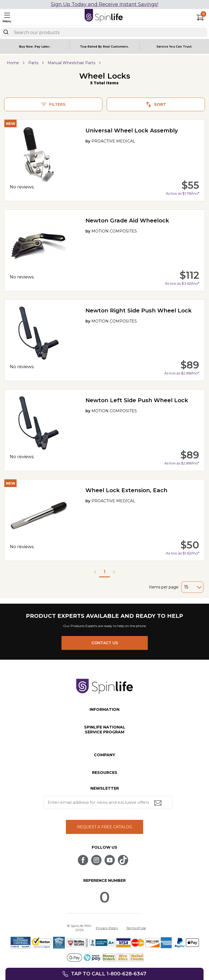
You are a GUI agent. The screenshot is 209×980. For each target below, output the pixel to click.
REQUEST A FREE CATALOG (105, 827)
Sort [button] (156, 104)
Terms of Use (136, 928)
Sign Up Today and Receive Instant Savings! (104, 4)
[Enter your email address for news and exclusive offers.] (108, 802)
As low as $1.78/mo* (182, 193)
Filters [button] (53, 104)
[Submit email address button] (158, 803)
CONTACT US (105, 643)
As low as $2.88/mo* (182, 373)
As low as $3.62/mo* (182, 283)
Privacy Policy (107, 928)
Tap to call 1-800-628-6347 (109, 974)
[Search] (6, 32)
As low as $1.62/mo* (183, 553)
